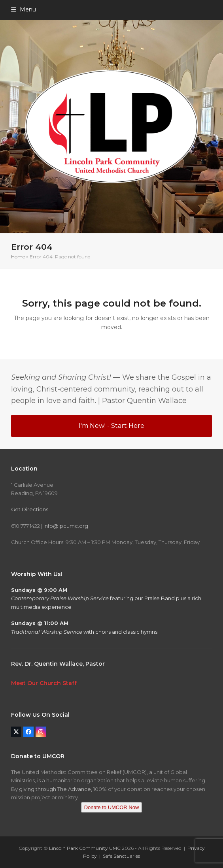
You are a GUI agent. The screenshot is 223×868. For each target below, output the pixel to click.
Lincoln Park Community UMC (85, 848)
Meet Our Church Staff (44, 683)
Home (18, 257)
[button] (24, 9)
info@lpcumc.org (66, 526)
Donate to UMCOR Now (112, 807)
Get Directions (30, 509)
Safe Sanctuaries (121, 856)
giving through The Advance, (56, 789)
